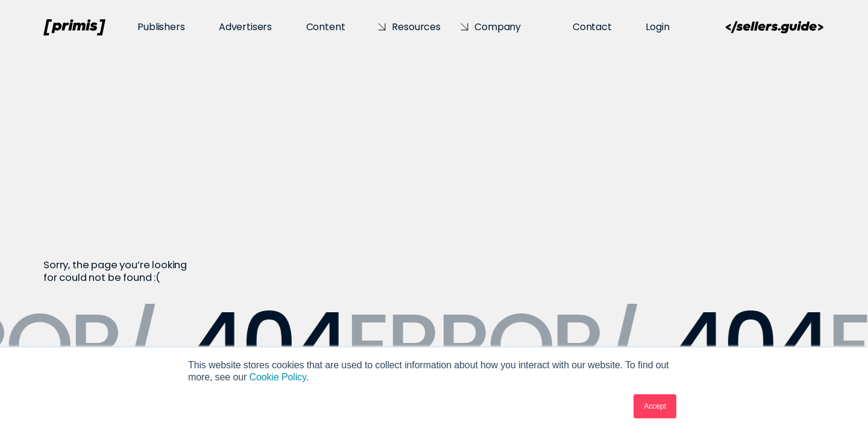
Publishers (161, 27)
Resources (416, 27)
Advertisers (245, 27)
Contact (592, 27)
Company (498, 27)
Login (657, 27)
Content (326, 27)
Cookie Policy (277, 377)
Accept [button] (655, 406)
